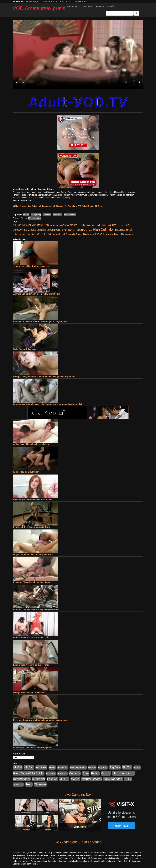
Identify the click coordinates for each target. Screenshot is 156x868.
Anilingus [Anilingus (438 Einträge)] (55, 225)
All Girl (26, 215)
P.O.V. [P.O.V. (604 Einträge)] (99, 234)
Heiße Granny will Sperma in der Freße (31, 637)
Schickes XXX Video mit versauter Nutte (32, 527)
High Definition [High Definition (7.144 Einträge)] (104, 230)
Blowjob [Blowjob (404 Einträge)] (51, 230)
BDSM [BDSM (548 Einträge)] (82, 225)
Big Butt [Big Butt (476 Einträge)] (91, 225)
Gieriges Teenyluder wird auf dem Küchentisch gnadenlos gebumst (44, 377)
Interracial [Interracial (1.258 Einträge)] (19, 234)
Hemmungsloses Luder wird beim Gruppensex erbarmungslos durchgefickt (48, 404)
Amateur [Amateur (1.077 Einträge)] (37, 225)
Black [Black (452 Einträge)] (120, 225)
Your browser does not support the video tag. (78, 55)
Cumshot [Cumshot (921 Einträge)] (62, 230)
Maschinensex (34, 218)
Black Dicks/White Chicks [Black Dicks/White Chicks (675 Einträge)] (29, 773)
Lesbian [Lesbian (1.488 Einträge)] (31, 234)
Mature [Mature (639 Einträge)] (51, 234)
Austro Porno (65, 1)
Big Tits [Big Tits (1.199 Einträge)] (112, 225)
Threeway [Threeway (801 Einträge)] (127, 234)
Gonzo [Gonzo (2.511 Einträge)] (88, 230)
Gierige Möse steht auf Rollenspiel (29, 693)
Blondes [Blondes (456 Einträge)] (41, 230)
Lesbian (47, 215)
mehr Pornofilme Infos (22, 200)
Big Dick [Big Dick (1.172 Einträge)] (101, 225)
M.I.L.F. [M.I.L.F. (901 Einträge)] (41, 234)
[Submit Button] (136, 13)
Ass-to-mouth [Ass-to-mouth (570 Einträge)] (69, 225)
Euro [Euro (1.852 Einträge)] (71, 230)
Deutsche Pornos (49, 1)
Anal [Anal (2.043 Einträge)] (47, 225)
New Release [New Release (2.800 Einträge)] (85, 234)
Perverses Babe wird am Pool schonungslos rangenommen (41, 322)
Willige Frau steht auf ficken (26, 472)
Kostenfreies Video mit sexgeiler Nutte (31, 665)
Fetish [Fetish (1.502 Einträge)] (79, 230)
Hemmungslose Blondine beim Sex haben (33, 499)
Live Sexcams (80, 1)
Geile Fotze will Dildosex (25, 349)
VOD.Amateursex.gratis (39, 8)
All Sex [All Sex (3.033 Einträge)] (27, 225)
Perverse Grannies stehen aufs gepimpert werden (36, 610)
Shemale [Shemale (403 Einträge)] (108, 234)
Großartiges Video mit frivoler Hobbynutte (33, 748)
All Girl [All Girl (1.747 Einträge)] (17, 225)
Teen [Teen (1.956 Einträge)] (117, 234)
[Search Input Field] (120, 13)
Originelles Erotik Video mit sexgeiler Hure (33, 555)
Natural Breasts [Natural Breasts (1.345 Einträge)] (65, 234)
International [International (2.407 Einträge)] (124, 230)
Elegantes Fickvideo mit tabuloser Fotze (32, 582)
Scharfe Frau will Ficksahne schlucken (31, 266)
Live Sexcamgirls (32, 1)
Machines (57, 215)
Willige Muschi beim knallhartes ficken (31, 444)
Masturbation (70, 215)
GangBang (36, 215)
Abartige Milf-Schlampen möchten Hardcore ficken (37, 294)
